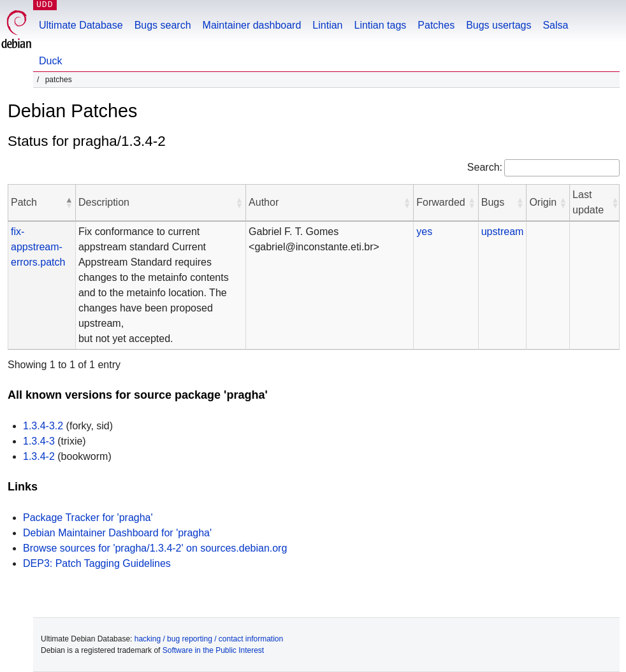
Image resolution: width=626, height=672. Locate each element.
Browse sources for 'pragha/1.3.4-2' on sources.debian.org (155, 548)
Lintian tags (380, 25)
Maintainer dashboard (252, 25)
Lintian (327, 25)
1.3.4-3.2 (43, 426)
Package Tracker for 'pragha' (88, 518)
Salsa (555, 25)
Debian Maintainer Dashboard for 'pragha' (117, 533)
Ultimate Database (81, 25)
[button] (69, 203)
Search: (485, 167)
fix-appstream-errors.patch (38, 247)
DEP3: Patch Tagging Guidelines (97, 563)
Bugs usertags (499, 25)
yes (424, 232)
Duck (50, 61)
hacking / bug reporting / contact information (209, 639)
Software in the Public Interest (213, 650)
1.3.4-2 (39, 456)
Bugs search (163, 25)
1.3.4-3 (39, 441)
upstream (503, 232)
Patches (436, 25)
